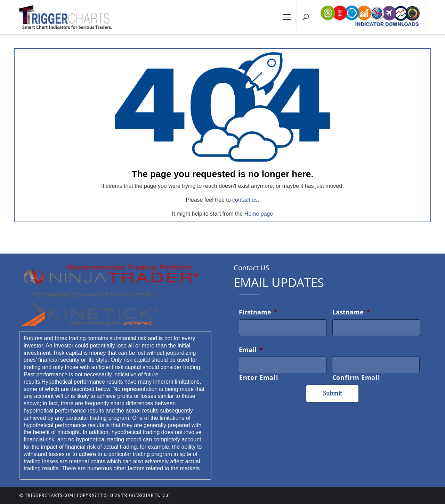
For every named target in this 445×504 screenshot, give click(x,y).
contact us (245, 200)
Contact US (252, 268)
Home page (259, 214)
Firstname (258, 312)
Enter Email (259, 377)
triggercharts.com (49, 495)
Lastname (351, 312)
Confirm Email (356, 377)
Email (251, 350)
